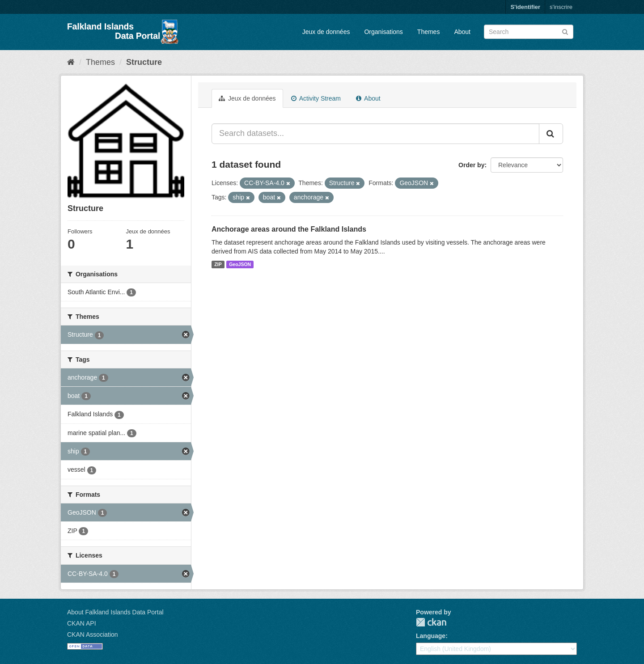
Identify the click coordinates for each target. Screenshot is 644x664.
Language (431, 636)
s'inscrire (561, 7)
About (462, 32)
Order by (471, 165)
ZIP (218, 264)
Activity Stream (316, 98)
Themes (429, 32)
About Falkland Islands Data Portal (115, 612)
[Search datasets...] (375, 134)
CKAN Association (93, 634)
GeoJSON (240, 264)
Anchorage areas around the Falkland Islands (289, 229)
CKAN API (82, 623)
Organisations (383, 32)
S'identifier (525, 7)
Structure (144, 62)
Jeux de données (326, 32)
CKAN (431, 622)
